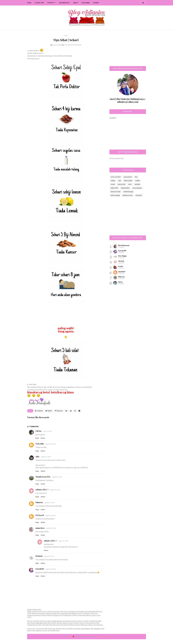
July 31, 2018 (47, 431)
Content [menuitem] (51, 3)
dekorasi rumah (116, 192)
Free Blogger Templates (102, 637)
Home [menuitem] (29, 3)
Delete (43, 438)
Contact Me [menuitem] (39, 3)
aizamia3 (122, 271)
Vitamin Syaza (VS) (43, 477)
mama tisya (40, 528)
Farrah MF (40, 569)
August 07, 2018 (51, 569)
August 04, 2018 (63, 541)
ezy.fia (121, 266)
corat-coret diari (116, 177)
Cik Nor (39, 431)
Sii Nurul (39, 556)
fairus (120, 282)
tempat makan (125, 188)
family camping (115, 195)
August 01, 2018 (51, 444)
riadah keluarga (128, 192)
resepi (113, 184)
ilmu (136, 177)
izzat (120, 181)
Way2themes (81, 637)
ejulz (37, 457)
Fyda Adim (40, 444)
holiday (113, 181)
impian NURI (114, 188)
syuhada (137, 184)
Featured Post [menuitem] (64, 3)
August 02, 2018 (51, 515)
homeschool (121, 184)
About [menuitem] (76, 3)
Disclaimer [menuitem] (86, 3)
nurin (130, 184)
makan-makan (128, 181)
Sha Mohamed (124, 245)
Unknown (39, 502)
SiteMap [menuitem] (96, 3)
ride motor (139, 195)
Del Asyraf (40, 515)
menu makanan (137, 188)
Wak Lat (121, 277)
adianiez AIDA (57, 45)
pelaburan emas (128, 195)
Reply (37, 438)
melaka (138, 181)
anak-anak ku (128, 177)
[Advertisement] (128, 49)
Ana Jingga (122, 256)
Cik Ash (121, 261)
